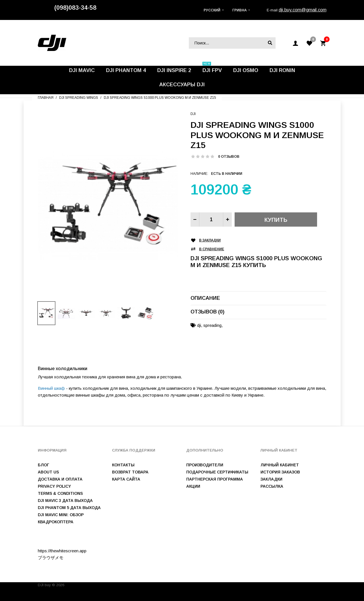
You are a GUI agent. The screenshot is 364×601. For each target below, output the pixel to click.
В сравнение (212, 249)
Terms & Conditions (60, 493)
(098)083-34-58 (75, 8)
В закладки (210, 240)
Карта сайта (126, 479)
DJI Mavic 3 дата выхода (65, 501)
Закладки (271, 479)
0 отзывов (229, 157)
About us (48, 472)
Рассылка (272, 486)
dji (199, 325)
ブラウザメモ (51, 558)
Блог (44, 465)
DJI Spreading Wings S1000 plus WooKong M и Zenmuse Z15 (160, 98)
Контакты (123, 465)
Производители (205, 465)
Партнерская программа (215, 479)
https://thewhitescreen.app (62, 551)
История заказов (280, 472)
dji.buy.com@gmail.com (303, 10)
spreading (212, 325)
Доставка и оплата (60, 479)
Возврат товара (130, 472)
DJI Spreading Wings (79, 98)
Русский (212, 10)
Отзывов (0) (207, 312)
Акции (193, 486)
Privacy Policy (54, 486)
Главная (46, 98)
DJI (193, 114)
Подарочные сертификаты (217, 472)
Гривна (239, 10)
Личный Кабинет (280, 465)
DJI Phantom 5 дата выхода (69, 508)
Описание (205, 298)
